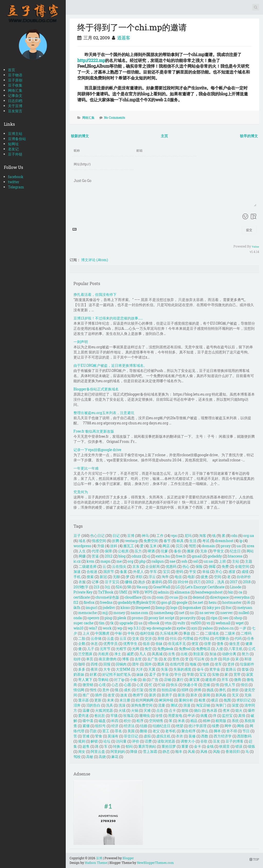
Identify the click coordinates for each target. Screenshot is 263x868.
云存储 (96, 638)
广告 (155, 679)
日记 (116, 536)
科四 (115, 721)
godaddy (215, 556)
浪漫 (187, 705)
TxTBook (106, 592)
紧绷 (86, 726)
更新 (98, 700)
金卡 (198, 746)
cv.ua (174, 597)
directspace (219, 597)
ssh (184, 561)
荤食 (99, 736)
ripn (214, 618)
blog (122, 556)
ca (240, 592)
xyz (194, 628)
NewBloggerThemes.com (155, 863)
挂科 (114, 546)
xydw (181, 628)
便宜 (195, 643)
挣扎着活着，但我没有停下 (95, 294)
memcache (87, 613)
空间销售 (156, 721)
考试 (206, 541)
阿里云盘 (98, 751)
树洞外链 (166, 700)
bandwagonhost (209, 592)
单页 (90, 659)
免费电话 (203, 649)
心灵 (140, 685)
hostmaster (232, 602)
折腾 (116, 541)
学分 (178, 674)
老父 (156, 731)
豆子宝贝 (112, 582)
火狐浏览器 (104, 710)
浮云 (152, 577)
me (119, 561)
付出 (173, 638)
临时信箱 (147, 633)
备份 (177, 551)
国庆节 (109, 572)
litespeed (143, 607)
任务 (251, 638)
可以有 (199, 659)
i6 (249, 602)
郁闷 (129, 746)
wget (240, 623)
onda (78, 618)
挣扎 (223, 690)
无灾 (235, 695)
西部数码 (244, 736)
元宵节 (105, 649)
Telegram (16, 187)
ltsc (229, 607)
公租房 (123, 551)
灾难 (147, 710)
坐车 (218, 664)
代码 (238, 638)
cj (149, 556)
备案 (124, 572)
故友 (124, 695)
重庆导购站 (147, 746)
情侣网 (79, 690)
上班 (222, 561)
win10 (78, 628)
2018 (247, 582)
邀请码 (157, 582)
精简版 (221, 721)
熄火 (239, 710)
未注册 (125, 700)
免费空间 (151, 541)
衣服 (82, 582)
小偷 (133, 679)
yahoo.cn (226, 628)
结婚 (144, 726)
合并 (214, 659)
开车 (225, 679)
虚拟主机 (163, 736)
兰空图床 (85, 654)
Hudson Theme (96, 863)
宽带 (237, 674)
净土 (118, 654)
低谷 (146, 643)
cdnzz (136, 556)
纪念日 (235, 551)
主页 (164, 136)
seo (226, 618)
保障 (108, 551)
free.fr (181, 556)
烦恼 (185, 710)
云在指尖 (119, 566)
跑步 (142, 582)
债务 (220, 643)
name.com (139, 613)
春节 (167, 541)
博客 (126, 659)
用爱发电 (175, 715)
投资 (153, 690)
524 (119, 587)
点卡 (172, 710)
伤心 (186, 566)
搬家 (191, 551)
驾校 (77, 757)
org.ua (249, 536)
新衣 (194, 695)
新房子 (167, 695)
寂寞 (250, 674)
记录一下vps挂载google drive (97, 450)
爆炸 (251, 710)
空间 (218, 577)
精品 (194, 721)
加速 (77, 572)
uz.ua (208, 561)
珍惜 (159, 715)
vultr (181, 623)
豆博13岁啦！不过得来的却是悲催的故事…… (108, 318)
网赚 (82, 556)
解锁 (94, 741)
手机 (77, 577)
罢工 (106, 731)
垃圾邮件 (247, 664)
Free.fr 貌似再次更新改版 (94, 431)
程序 (140, 721)
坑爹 (164, 551)
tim (102, 623)
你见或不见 (177, 643)
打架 (140, 690)
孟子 (153, 674)
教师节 (138, 695)
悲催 (206, 685)
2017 (234, 582)
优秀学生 (130, 643)
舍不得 (232, 731)
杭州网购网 (145, 700)
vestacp (131, 541)
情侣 (244, 685)
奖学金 (215, 669)
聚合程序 (189, 731)
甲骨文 (219, 551)
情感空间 (99, 541)
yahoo (208, 628)
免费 (225, 566)
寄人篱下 (85, 679)
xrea (251, 546)
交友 (136, 638)
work (107, 628)
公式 (252, 649)
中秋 (131, 633)
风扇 (191, 751)
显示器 (83, 700)
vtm (168, 623)
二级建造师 (88, 566)
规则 (82, 741)
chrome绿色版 (107, 597)
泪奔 (77, 705)
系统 (235, 721)
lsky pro (214, 607)
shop (238, 618)
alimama (182, 592)
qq (203, 618)
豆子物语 (15, 75)
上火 (86, 633)
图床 (161, 664)
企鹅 (82, 643)
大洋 (139, 669)
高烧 (102, 757)
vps (174, 536)
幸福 (206, 572)
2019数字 (81, 587)
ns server (207, 613)
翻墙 (144, 731)
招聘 (185, 690)
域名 (82, 541)
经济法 (129, 726)
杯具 (180, 541)
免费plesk (165, 649)
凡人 (143, 654)
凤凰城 (157, 654)
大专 (107, 669)
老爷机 (171, 731)
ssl (195, 561)
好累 (93, 674)
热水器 (212, 710)
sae (173, 561)
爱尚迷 (83, 715)
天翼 (152, 669)
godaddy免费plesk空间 (137, 602)
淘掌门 (221, 705)
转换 (117, 746)
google (182, 602)
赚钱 (129, 582)
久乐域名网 (169, 633)
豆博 (131, 536)
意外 (106, 690)
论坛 (107, 741)
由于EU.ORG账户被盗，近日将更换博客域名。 (110, 365)
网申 (228, 726)
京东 (136, 566)
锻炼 (251, 746)
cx (185, 597)
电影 (191, 577)
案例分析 (186, 700)
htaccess (235, 556)
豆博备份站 (17, 139)
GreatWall (162, 587)
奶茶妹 (79, 674)
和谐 (248, 659)
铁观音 (224, 746)
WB (136, 592)
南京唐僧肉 (108, 659)
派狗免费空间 (142, 705)
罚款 (93, 731)
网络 (241, 726)
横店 (215, 700)
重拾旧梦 (169, 746)
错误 (239, 746)
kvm (91, 561)
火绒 (122, 710)
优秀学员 (110, 643)
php (142, 561)
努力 (245, 654)
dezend (199, 597)
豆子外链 (15, 154)
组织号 (100, 726)
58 (129, 587)
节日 (246, 731)
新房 (153, 695)
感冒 (232, 572)
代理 (95, 551)
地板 (193, 664)
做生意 (234, 643)
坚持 (231, 664)
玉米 (153, 546)
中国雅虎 (102, 633)
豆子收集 (15, 85)
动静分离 (229, 654)
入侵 (219, 649)
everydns (242, 597)
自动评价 (244, 577)
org (130, 561)
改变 (111, 695)
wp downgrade (159, 628)
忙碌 (162, 685)
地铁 (206, 664)
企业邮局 (153, 566)
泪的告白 (93, 705)
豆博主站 (15, 134)
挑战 (210, 690)
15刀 (197, 582)
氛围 (227, 700)
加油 (213, 654)
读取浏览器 (166, 741)
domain (208, 546)
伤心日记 (97, 536)
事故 (187, 633)
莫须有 (113, 736)
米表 (181, 721)
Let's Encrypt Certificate (205, 587)
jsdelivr (109, 607)
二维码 (246, 633)
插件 (99, 695)
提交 (249, 230)
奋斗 (200, 669)
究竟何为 (81, 492)
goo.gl (166, 602)
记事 (95, 582)
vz (208, 623)
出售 (172, 654)
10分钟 (183, 582)
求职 (139, 577)
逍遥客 (124, 38)
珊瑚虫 (145, 715)
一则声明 (81, 342)
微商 (238, 679)
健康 (249, 643)
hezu (213, 602)
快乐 (174, 685)
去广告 (153, 659)
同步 (226, 659)
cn (149, 597)
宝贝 (166, 572)
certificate (82, 597)
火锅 (135, 710)
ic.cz (77, 561)
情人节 (230, 685)
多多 (82, 669)
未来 (110, 700)
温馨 (86, 710)
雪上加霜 (150, 751)
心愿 (127, 685)
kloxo (125, 607)
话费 (148, 741)
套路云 (231, 669)
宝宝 (203, 674)
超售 (86, 746)
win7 (93, 628)
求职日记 (243, 700)
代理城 (188, 638)
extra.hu (163, 556)
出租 (184, 654)
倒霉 (212, 566)
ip (241, 541)
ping (108, 618)
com (160, 597)
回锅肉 (121, 664)
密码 (180, 572)
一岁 (243, 628)
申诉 (191, 715)
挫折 (235, 690)
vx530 (196, 623)
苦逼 (95, 556)
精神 (206, 721)
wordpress (82, 546)
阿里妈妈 (118, 751)
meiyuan (245, 607)
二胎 (82, 638)
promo (137, 618)
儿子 (91, 649)
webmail (223, 623)
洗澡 (122, 705)
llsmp (160, 607)
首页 (12, 70)
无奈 (204, 551)
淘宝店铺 (203, 705)
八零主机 (236, 649)
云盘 (110, 638)
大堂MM (123, 669)
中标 (118, 633)
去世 (138, 659)
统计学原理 (198, 726)
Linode (236, 587)
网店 (166, 546)
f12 (76, 602)
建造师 (211, 679)
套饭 (245, 669)
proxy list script (161, 618)
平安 (193, 572)
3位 (108, 587)
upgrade (126, 623)
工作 (160, 536)
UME (123, 592)
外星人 (138, 572)
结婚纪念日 (162, 726)
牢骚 (114, 715)
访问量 (121, 741)
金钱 (210, 746)
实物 (215, 674)
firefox (89, 602)
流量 (162, 705)
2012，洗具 (215, 582)
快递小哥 (190, 685)
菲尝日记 (131, 736)
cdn (234, 536)
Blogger (128, 858)
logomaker (192, 607)
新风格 (221, 695)
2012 (109, 556)
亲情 (161, 638)
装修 (192, 736)
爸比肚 (100, 715)
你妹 (159, 643)
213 (97, 587)
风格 (204, 751)
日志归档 (15, 101)
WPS (148, 592)
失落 (164, 669)
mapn (105, 561)
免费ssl (185, 649)
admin (163, 592)
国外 (148, 664)
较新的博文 (80, 136)
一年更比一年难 (86, 468)
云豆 (123, 638)
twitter (14, 182)
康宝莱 (194, 679)
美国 (131, 731)
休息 (94, 643)
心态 (115, 685)
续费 (215, 726)
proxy (226, 546)
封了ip (119, 679)
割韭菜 (199, 654)
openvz (93, 618)
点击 (160, 710)
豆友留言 (15, 111)
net (182, 613)
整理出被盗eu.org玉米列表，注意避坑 (104, 413)
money (119, 613)
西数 (205, 736)
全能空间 (242, 566)
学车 (153, 572)
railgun (158, 561)
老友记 (13, 149)
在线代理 (177, 664)
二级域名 (212, 633)
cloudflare (133, 597)
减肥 (130, 654)
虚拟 (147, 736)
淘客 (203, 536)
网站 (250, 551)
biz (231, 592)
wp (120, 628)
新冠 (103, 577)
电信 (178, 577)
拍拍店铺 (169, 690)
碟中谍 (88, 721)
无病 (248, 695)
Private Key (83, 592)
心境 (102, 685)
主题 (249, 561)
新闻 (206, 695)
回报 (107, 664)
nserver (227, 613)
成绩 (245, 572)
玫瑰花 (128, 715)
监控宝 (227, 715)
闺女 (82, 751)
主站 (236, 561)
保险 (199, 566)
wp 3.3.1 (134, 628)
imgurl (92, 607)
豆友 (217, 741)
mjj (105, 613)
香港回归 (233, 751)
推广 (86, 695)
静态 (166, 751)
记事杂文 (15, 95)
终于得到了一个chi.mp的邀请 (132, 27)
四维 (94, 664)
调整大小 (188, 741)
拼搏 (198, 690)
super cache (83, 623)
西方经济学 (223, 736)
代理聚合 (222, 638)
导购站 (103, 679)
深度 (235, 705)
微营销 (88, 685)
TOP (254, 859)
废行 (180, 679)
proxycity (188, 618)
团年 (136, 664)
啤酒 (151, 551)
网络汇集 (15, 90)
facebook (16, 177)
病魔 (204, 715)
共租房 (103, 654)
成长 (127, 690)
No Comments (115, 117)
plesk (122, 618)
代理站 (204, 638)
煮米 (226, 710)
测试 (174, 705)
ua (239, 546)
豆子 (77, 536)
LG (178, 587)
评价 (136, 741)
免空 (148, 649)
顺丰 (179, 751)
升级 (101, 546)
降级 (134, 751)
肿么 (205, 731)
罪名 (118, 731)
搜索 (90, 577)
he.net (198, 602)
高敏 (90, 757)
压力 (138, 551)
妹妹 (140, 674)
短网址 (13, 144)
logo (174, 607)
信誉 (208, 643)
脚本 (217, 731)
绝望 (180, 726)
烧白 (198, 710)
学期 (190, 674)
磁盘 (102, 721)
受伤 (176, 659)
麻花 (115, 757)
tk (112, 623)
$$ (170, 582)
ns (192, 613)
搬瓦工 (129, 546)
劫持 (77, 659)
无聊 (116, 577)
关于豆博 (15, 106)
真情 (242, 715)
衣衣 (180, 736)
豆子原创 (15, 80)
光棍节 (121, 649)
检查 (202, 700)
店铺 (167, 679)
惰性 (93, 690)
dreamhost (224, 541)
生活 (193, 541)
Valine (255, 247)
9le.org (142, 587)
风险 (217, 751)
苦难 (86, 736)
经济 (115, 726)
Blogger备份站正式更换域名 (96, 389)
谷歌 (204, 741)
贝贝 (179, 546)
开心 (219, 572)
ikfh (77, 607)
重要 (185, 746)
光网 (136, 649)
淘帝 (165, 577)
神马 (145, 536)
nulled (244, 613)
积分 (127, 721)
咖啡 (82, 664)
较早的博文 (249, 136)
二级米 (230, 633)
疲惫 (204, 577)
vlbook (154, 623)
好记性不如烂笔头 (117, 674)
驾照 (192, 546)
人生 (82, 551)
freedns (106, 602)
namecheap (164, 613)
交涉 (148, 638)
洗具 (109, 705)
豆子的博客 (234, 741)
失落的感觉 (182, 669)
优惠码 (171, 566)
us (140, 623)
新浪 (181, 695)
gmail (197, 556)
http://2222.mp (91, 60)
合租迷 (92, 572)
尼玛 (188, 536)
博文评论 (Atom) (95, 260)
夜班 (94, 669)
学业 (165, 674)
